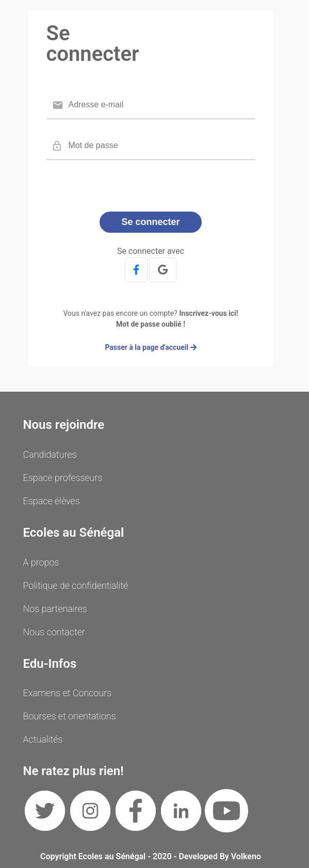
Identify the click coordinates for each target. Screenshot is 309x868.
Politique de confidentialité (76, 585)
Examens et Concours (68, 693)
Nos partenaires (55, 609)
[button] (136, 270)
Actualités (43, 739)
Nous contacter (54, 632)
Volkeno (246, 856)
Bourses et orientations (70, 716)
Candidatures (50, 454)
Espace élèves (52, 501)
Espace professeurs (63, 478)
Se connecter (150, 222)
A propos (41, 562)
